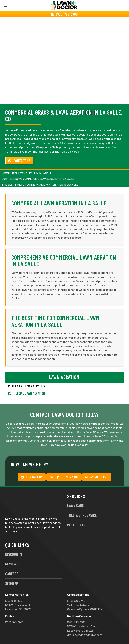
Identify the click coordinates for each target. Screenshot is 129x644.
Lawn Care (76, 505)
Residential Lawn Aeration (27, 386)
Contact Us (19, 161)
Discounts (14, 554)
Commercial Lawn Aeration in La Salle (28, 173)
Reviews (12, 564)
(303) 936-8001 (14, 601)
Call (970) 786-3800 (64, 477)
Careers (12, 574)
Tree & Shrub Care (82, 515)
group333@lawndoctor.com (85, 635)
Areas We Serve (97, 477)
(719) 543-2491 (14, 622)
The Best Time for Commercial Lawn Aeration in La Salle (40, 185)
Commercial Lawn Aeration (27, 393)
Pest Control (78, 525)
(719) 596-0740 (76, 601)
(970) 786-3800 (76, 622)
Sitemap (12, 583)
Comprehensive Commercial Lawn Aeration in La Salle (38, 179)
